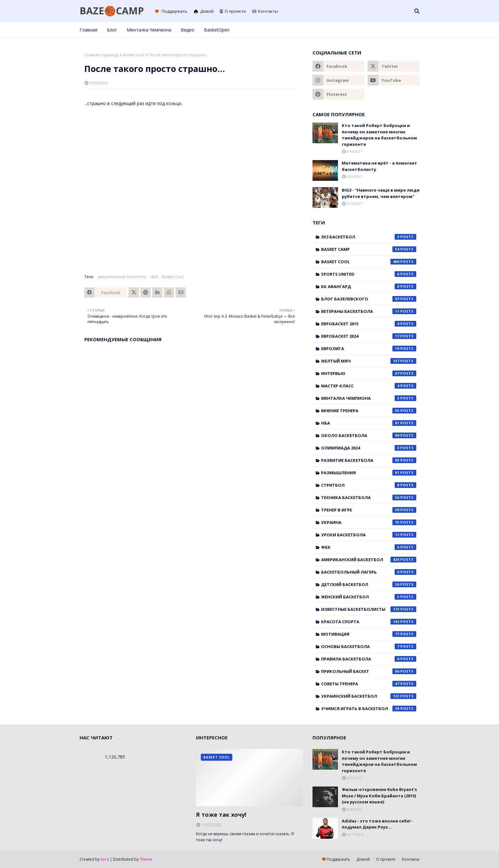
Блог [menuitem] (112, 30)
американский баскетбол (122, 277)
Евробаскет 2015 (369, 324)
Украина (369, 522)
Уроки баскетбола (369, 535)
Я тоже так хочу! (221, 815)
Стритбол (369, 485)
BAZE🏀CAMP (112, 11)
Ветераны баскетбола (369, 311)
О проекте (233, 11)
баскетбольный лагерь (369, 572)
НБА (154, 277)
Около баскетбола (369, 435)
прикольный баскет (369, 671)
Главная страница (101, 55)
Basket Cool (134, 55)
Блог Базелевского (369, 299)
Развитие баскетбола (369, 460)
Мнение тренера (369, 411)
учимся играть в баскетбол (369, 709)
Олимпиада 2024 (369, 448)
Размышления (369, 473)
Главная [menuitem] (88, 30)
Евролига (369, 349)
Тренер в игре (369, 510)
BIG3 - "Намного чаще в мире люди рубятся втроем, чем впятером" (381, 193)
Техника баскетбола (369, 498)
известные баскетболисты (369, 609)
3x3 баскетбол (369, 237)
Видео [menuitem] (188, 30)
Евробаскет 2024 (369, 336)
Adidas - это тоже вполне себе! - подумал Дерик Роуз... (377, 824)
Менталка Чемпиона (369, 398)
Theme (146, 859)
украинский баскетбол (369, 696)
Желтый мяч (369, 361)
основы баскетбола (369, 646)
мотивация (369, 634)
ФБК (369, 547)
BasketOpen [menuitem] (217, 30)
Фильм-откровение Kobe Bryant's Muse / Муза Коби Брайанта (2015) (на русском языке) (379, 796)
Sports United (369, 274)
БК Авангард (369, 286)
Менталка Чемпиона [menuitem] (149, 30)
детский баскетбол (369, 584)
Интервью (369, 373)
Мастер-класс (369, 386)
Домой (204, 11)
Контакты (265, 11)
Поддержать (171, 11)
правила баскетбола (369, 659)
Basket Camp (369, 249)
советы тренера (369, 684)
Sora (105, 859)
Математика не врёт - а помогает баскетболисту (380, 166)
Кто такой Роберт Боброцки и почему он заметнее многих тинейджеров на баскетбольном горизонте (379, 135)
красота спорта (369, 622)
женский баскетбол (369, 597)
